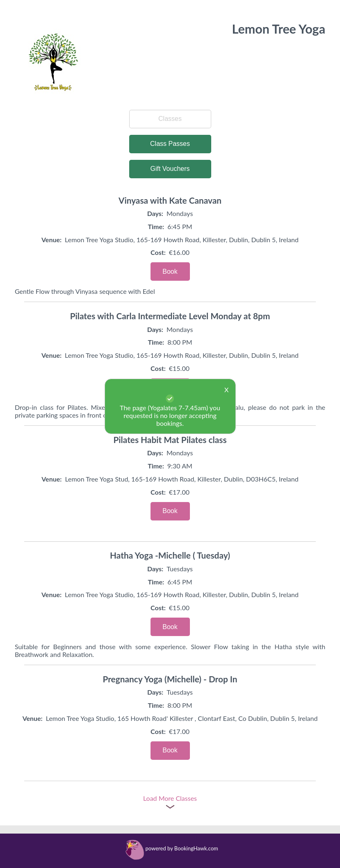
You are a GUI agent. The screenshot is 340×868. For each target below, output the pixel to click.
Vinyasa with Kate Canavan (170, 200)
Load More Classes (170, 798)
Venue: (51, 240)
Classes (170, 119)
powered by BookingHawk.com (182, 848)
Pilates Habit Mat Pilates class (170, 440)
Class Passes (170, 144)
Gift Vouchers (170, 169)
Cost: (158, 252)
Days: (155, 213)
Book (170, 272)
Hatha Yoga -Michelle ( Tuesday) (170, 555)
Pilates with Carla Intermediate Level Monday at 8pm (170, 316)
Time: (156, 226)
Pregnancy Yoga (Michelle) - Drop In (170, 679)
